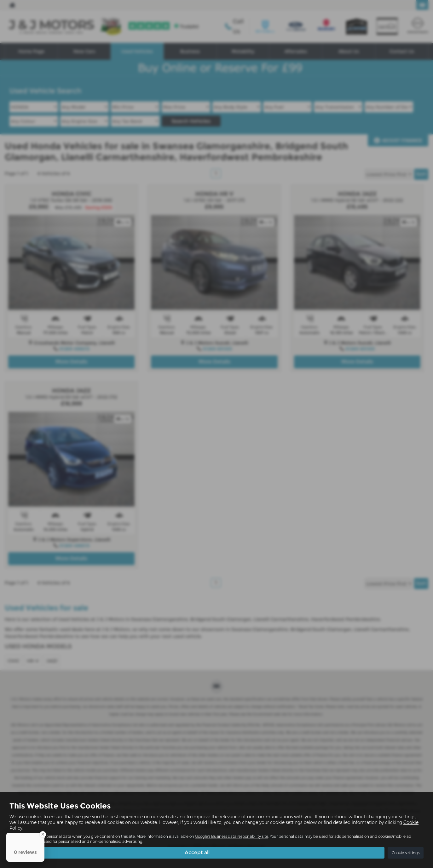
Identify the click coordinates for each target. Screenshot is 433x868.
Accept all (197, 852)
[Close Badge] (43, 834)
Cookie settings (406, 853)
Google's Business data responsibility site (232, 836)
